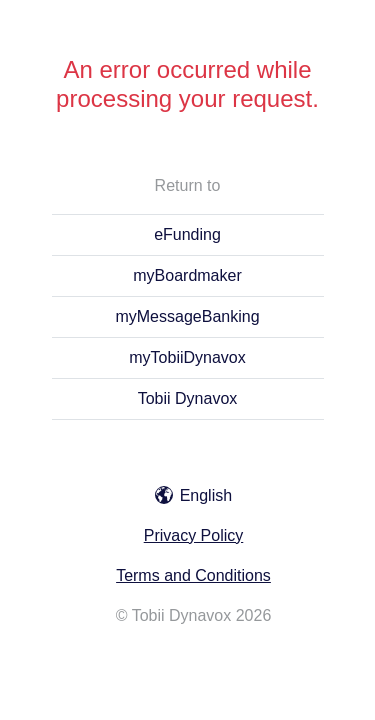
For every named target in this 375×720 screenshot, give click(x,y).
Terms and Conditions (193, 575)
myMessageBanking (187, 316)
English (193, 495)
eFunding (187, 234)
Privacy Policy (194, 535)
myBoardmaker (187, 275)
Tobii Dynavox (188, 398)
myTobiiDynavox (187, 357)
